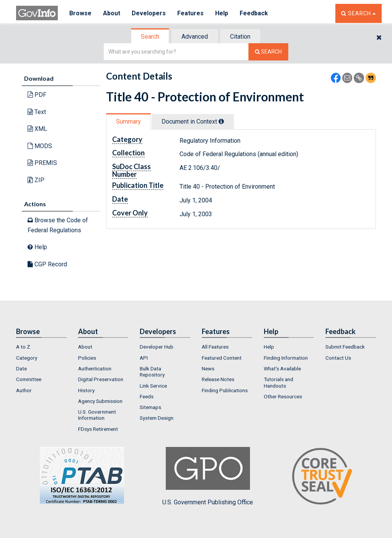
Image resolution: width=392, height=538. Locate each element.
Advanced (195, 37)
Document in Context (193, 121)
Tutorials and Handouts (278, 382)
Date (21, 368)
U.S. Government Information (97, 415)
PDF (37, 95)
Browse (80, 13)
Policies (87, 358)
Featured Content (222, 358)
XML (37, 129)
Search (150, 37)
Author (24, 390)
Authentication (95, 368)
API (144, 358)
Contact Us (338, 358)
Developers (149, 13)
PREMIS (42, 163)
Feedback (254, 13)
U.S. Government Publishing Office (208, 476)
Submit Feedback (345, 347)
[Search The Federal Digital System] (268, 52)
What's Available (282, 368)
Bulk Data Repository (152, 372)
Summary (128, 121)
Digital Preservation (101, 379)
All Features (215, 347)
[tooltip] (221, 121)
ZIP (36, 180)
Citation (240, 37)
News (208, 368)
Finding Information (286, 358)
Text (37, 112)
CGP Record (47, 264)
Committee (29, 379)
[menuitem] (41, 347)
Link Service (153, 386)
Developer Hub (157, 347)
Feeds (147, 396)
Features (190, 13)
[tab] (150, 37)
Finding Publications (225, 390)
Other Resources (283, 396)
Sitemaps (150, 407)
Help (222, 13)
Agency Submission (100, 401)
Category (27, 358)
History (86, 390)
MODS (40, 146)
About (112, 13)
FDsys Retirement (98, 429)
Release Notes (218, 379)
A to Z (23, 347)
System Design (157, 418)
